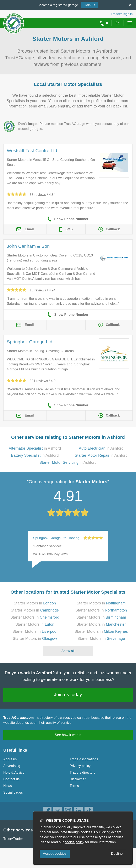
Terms (74, 786)
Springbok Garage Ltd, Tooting (56, 538)
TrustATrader (13, 839)
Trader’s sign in (122, 14)
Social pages (13, 792)
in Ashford (35, 448)
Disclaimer (78, 779)
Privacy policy (80, 766)
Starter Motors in (35, 603)
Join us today (68, 695)
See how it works (68, 735)
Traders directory (83, 772)
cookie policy (75, 842)
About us (10, 759)
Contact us (11, 779)
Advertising (12, 766)
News (8, 786)
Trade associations (84, 759)
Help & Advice (14, 772)
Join (90, 5)
